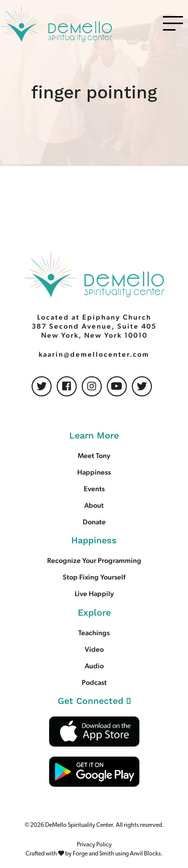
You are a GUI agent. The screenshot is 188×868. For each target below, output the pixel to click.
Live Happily (94, 594)
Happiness (94, 472)
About (94, 505)
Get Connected (94, 701)
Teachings (94, 633)
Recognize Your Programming (94, 560)
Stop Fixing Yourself (94, 577)
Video (94, 649)
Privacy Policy (94, 845)
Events (94, 489)
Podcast (94, 682)
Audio (94, 666)
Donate (94, 522)
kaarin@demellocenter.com (94, 354)
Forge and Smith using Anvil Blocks (117, 854)
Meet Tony (94, 456)
